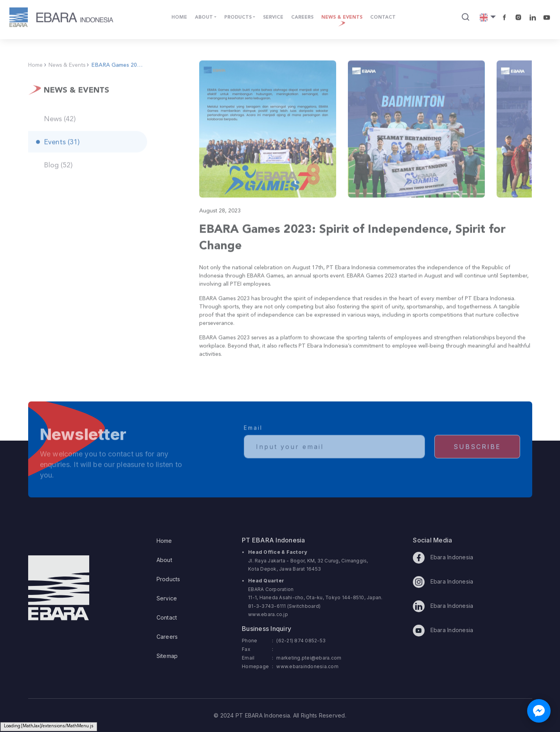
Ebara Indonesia (443, 558)
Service (167, 598)
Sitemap (167, 656)
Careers (167, 637)
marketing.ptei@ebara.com (309, 658)
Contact (167, 617)
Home (164, 541)
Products (168, 579)
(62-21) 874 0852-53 (301, 641)
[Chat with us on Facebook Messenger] (539, 711)
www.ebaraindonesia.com (307, 666)
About (164, 560)
